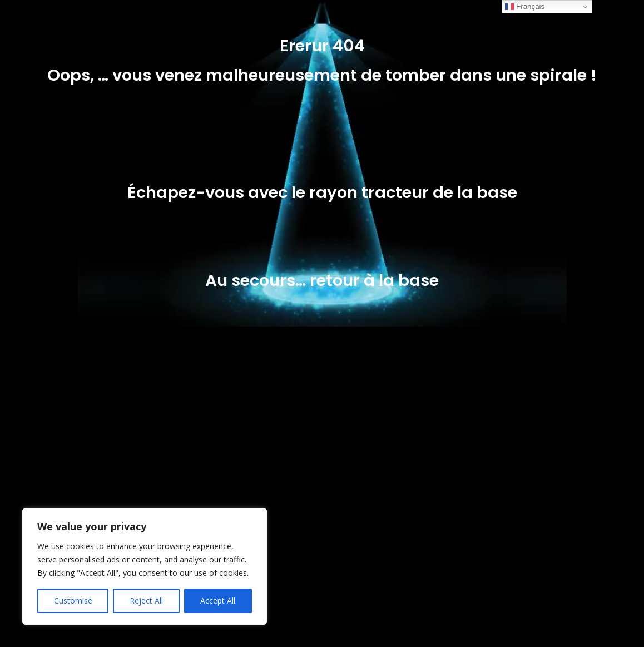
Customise (73, 601)
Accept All (218, 601)
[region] (145, 566)
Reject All (146, 601)
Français (525, 7)
